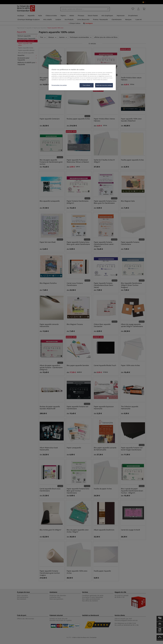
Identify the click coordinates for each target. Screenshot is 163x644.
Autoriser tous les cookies (104, 85)
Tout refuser (86, 85)
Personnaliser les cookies (59, 85)
